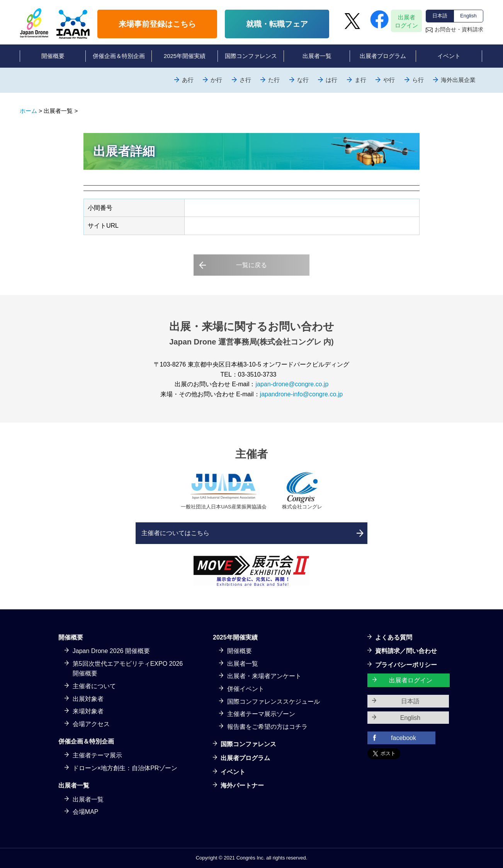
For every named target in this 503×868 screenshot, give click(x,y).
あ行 (188, 80)
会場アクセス (91, 724)
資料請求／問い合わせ (406, 651)
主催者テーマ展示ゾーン (261, 714)
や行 (389, 80)
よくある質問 (394, 637)
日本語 (440, 16)
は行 (331, 80)
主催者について (94, 686)
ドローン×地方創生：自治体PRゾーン (125, 768)
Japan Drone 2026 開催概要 (111, 651)
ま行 (360, 80)
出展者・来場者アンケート (264, 676)
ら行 (418, 80)
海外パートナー (242, 785)
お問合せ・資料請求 (459, 29)
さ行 (245, 80)
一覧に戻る (251, 265)
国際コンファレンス (248, 744)
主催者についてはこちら (175, 533)
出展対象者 (88, 699)
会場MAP (86, 812)
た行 (274, 80)
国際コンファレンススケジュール (274, 702)
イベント (233, 772)
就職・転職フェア (277, 24)
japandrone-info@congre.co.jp (302, 394)
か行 (216, 80)
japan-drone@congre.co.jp (292, 384)
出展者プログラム (245, 758)
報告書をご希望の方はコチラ (267, 727)
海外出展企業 (458, 80)
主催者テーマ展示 (97, 755)
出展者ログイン (406, 21)
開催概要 (240, 651)
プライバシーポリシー (406, 665)
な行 (303, 80)
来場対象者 (88, 711)
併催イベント (246, 689)
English (468, 16)
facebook (404, 738)
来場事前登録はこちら (157, 24)
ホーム (28, 111)
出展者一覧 (88, 799)
